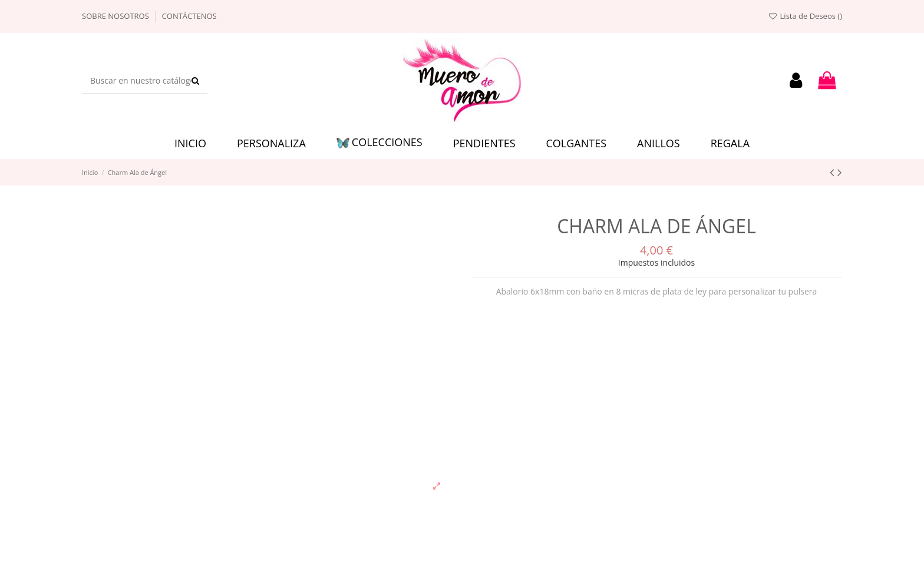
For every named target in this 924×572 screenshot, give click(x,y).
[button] (379, 143)
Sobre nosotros (116, 16)
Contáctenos (189, 16)
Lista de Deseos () (805, 16)
